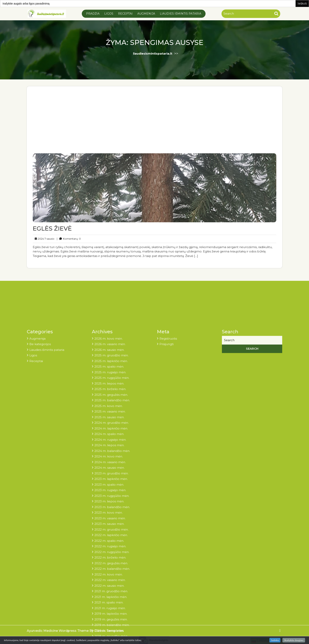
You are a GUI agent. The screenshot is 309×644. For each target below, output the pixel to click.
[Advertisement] (154, 125)
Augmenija (146, 14)
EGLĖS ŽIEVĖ (56, 227)
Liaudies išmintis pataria (181, 14)
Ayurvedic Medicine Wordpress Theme (58, 631)
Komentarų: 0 (72, 237)
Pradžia (93, 14)
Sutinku (275, 640)
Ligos (109, 14)
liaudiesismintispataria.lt (153, 54)
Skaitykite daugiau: (294, 640)
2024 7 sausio (47, 237)
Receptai (125, 14)
